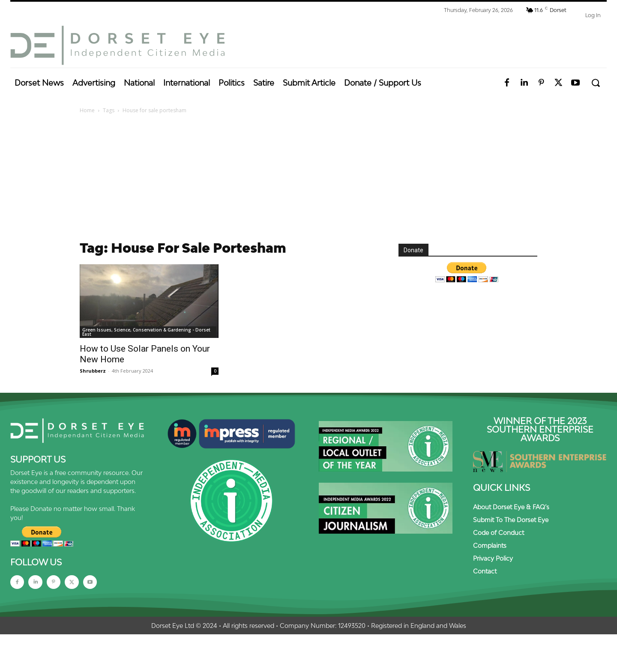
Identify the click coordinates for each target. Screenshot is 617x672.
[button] (595, 83)
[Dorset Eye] (117, 45)
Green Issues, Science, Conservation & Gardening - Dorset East (146, 332)
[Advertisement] (308, 179)
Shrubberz (93, 371)
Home (87, 110)
